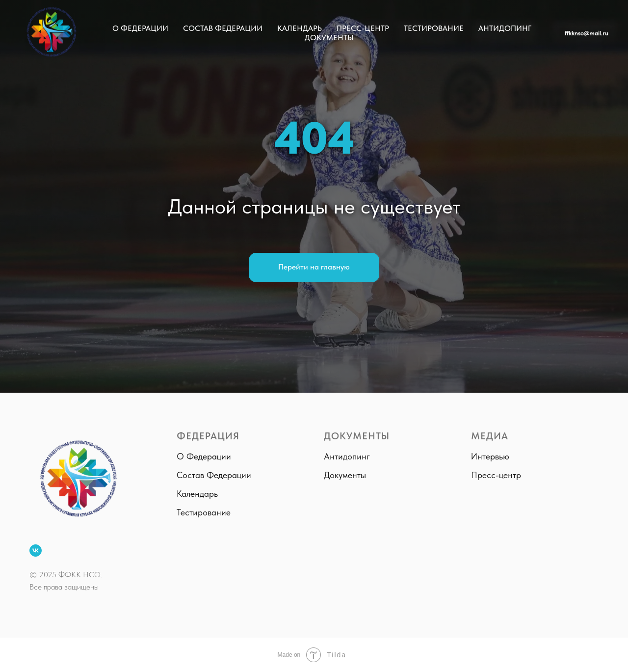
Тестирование (434, 28)
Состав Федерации (223, 28)
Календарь (300, 28)
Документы (329, 38)
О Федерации (140, 28)
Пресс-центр (363, 28)
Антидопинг (505, 28)
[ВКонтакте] (36, 551)
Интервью (490, 456)
